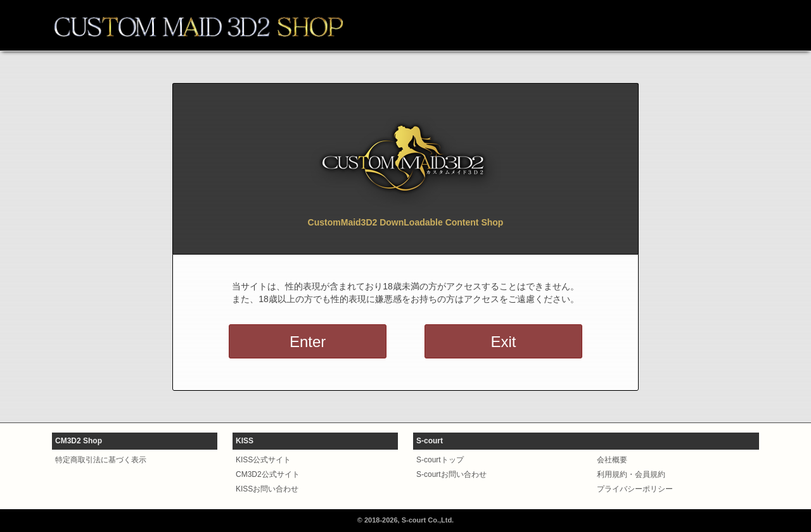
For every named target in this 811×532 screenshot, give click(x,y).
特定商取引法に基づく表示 (101, 460)
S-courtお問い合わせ (451, 474)
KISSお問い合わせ (267, 489)
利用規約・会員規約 (631, 474)
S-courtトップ (440, 460)
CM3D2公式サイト (268, 474)
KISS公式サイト (263, 460)
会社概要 (612, 460)
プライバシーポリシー (635, 489)
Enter (308, 342)
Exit (503, 342)
